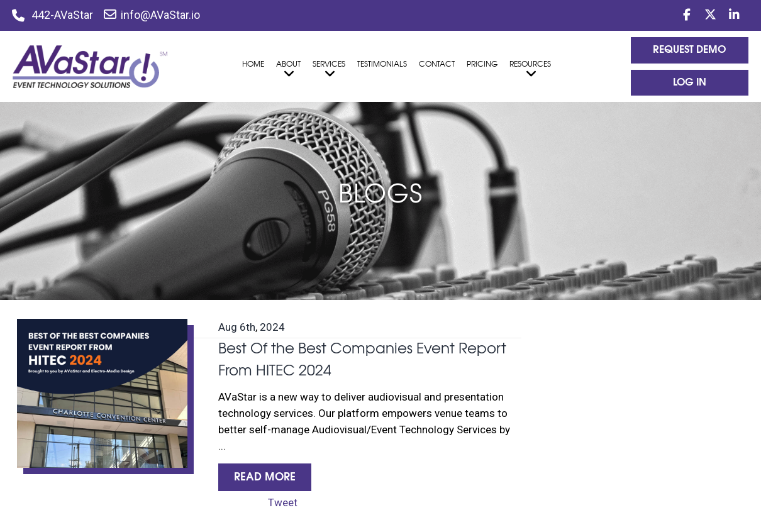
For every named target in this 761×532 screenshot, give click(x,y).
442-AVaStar (62, 15)
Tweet (283, 502)
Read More (265, 477)
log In (690, 82)
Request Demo (689, 50)
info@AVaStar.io (152, 15)
